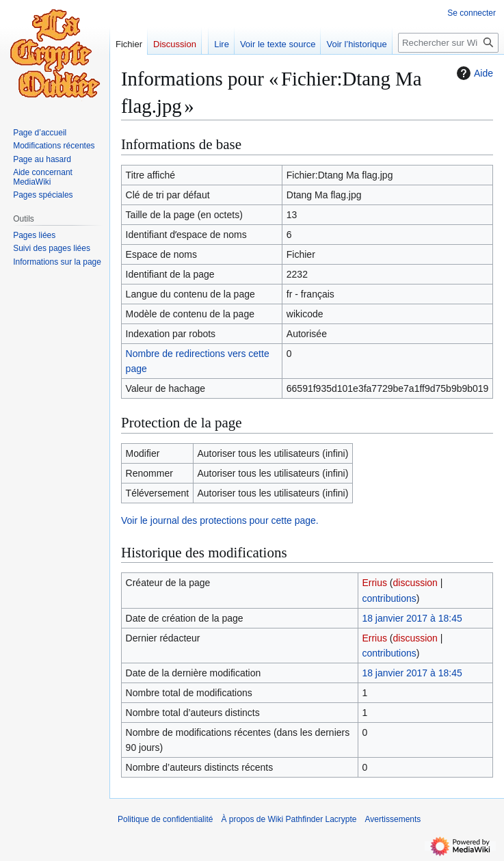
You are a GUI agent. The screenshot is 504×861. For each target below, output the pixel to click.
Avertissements (393, 819)
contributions (389, 598)
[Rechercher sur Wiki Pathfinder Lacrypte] (448, 43)
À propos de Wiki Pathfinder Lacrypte (289, 819)
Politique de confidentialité (165, 819)
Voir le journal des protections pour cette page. (220, 520)
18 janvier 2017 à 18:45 (412, 618)
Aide (473, 73)
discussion (415, 583)
